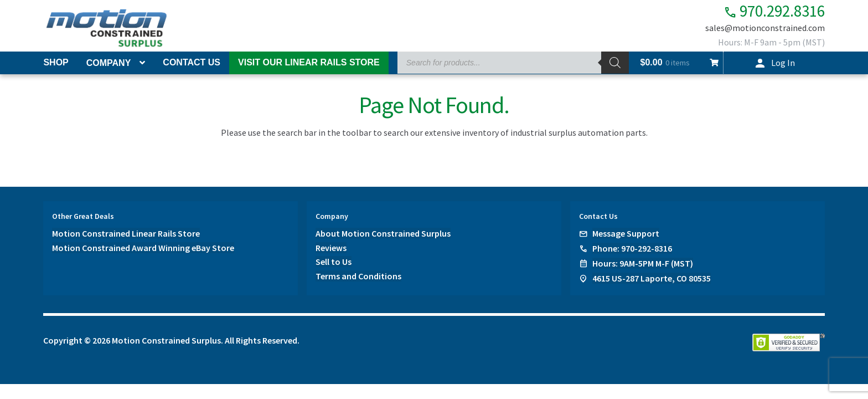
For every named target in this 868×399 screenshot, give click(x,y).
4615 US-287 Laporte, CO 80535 (652, 278)
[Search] (615, 63)
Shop (56, 62)
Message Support (626, 233)
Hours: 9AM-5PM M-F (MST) (643, 263)
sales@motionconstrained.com (765, 29)
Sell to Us (334, 262)
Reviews (331, 248)
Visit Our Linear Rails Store (309, 62)
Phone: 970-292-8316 (632, 248)
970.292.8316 (768, 11)
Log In (783, 63)
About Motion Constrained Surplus (383, 233)
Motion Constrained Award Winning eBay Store (143, 248)
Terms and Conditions (358, 277)
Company (109, 63)
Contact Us (192, 62)
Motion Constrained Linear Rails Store (126, 233)
